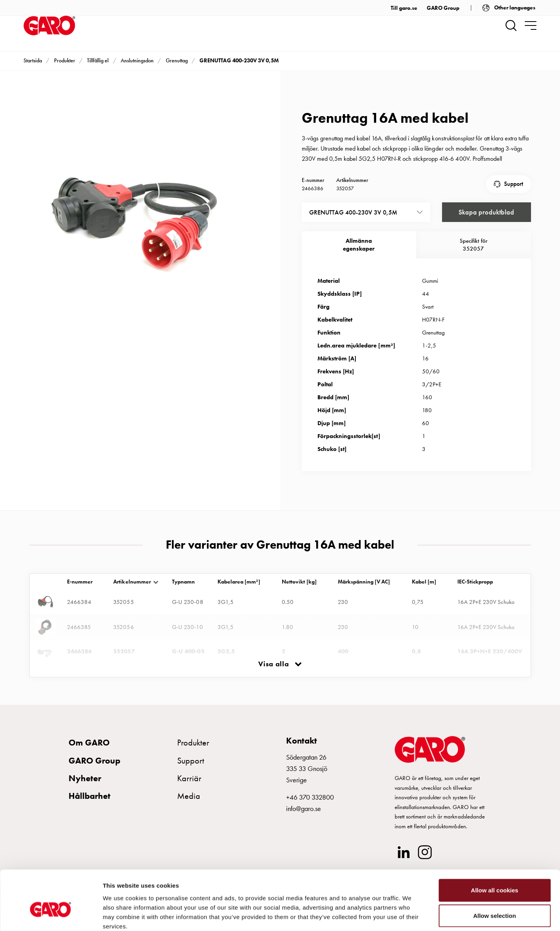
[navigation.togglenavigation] (531, 25)
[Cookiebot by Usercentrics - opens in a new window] (51, 916)
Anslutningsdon (137, 60)
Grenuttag (177, 60)
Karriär (189, 778)
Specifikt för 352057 (474, 244)
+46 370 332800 (310, 797)
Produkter (65, 60)
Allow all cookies (495, 848)
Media (189, 796)
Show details (411, 916)
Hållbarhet (90, 796)
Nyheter (85, 778)
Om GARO (89, 742)
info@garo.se (304, 808)
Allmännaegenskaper (359, 244)
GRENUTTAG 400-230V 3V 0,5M (239, 60)
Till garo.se (404, 8)
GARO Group (443, 8)
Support (514, 184)
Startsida (33, 60)
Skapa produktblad (486, 212)
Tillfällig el (98, 60)
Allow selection (494, 874)
